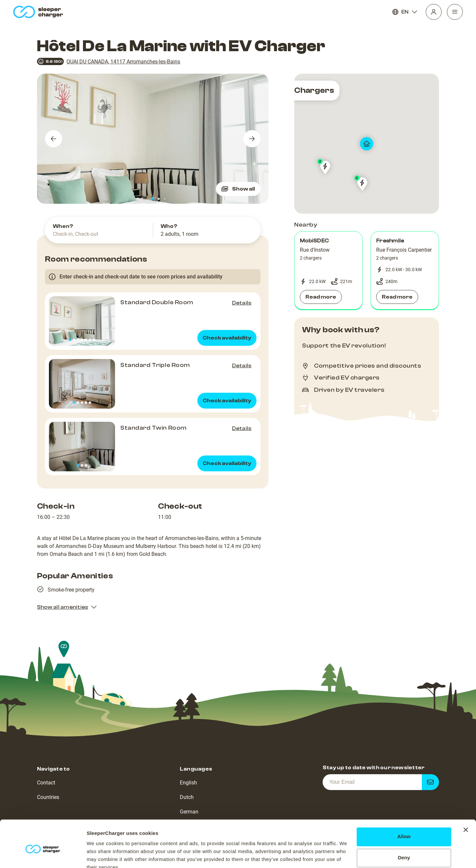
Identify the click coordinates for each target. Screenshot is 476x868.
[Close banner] (466, 799)
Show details (102, 855)
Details (242, 303)
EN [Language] (405, 12)
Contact (46, 783)
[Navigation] (455, 12)
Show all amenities (67, 607)
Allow (404, 806)
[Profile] (434, 12)
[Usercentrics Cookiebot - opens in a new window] (43, 855)
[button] (328, 271)
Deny (404, 827)
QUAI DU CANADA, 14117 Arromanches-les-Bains (123, 62)
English (188, 783)
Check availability (227, 338)
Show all (238, 189)
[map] (367, 144)
